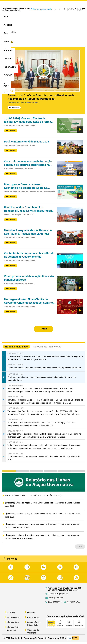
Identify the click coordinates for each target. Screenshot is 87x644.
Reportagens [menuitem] (10, 21)
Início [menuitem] (6, 16)
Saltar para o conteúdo (41, 9)
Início (5, 34)
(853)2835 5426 (74, 604)
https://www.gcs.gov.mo (58, 596)
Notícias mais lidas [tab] (16, 349)
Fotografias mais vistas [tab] (47, 349)
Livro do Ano (13, 624)
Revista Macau (14, 619)
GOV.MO (11, 614)
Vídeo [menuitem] (39, 16)
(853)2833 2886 (55, 604)
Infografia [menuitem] (52, 16)
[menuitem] (18, 17)
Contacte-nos (33, 619)
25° (74, 9)
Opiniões (31, 614)
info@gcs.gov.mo (56, 600)
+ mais (80, 549)
